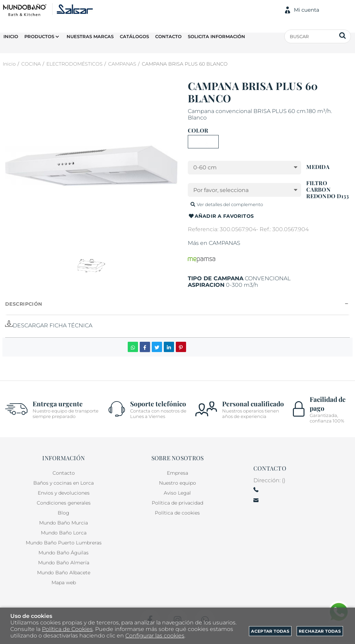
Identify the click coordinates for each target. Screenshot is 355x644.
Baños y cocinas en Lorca (64, 483)
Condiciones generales (64, 503)
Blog (64, 513)
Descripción (24, 304)
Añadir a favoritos (221, 216)
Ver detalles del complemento (226, 204)
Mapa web (64, 583)
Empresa (177, 473)
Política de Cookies (67, 629)
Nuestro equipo (177, 483)
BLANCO (203, 142)
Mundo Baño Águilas (64, 553)
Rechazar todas (320, 631)
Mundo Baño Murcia (64, 523)
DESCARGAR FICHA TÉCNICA (49, 325)
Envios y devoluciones (64, 493)
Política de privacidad (177, 503)
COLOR (198, 131)
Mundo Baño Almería (64, 563)
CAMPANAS (225, 243)
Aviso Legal (177, 493)
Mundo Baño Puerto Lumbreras (64, 543)
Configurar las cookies (155, 636)
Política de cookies (177, 513)
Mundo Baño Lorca (64, 533)
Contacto (64, 473)
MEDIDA (318, 167)
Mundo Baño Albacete (64, 573)
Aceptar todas (270, 631)
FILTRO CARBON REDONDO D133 (328, 190)
